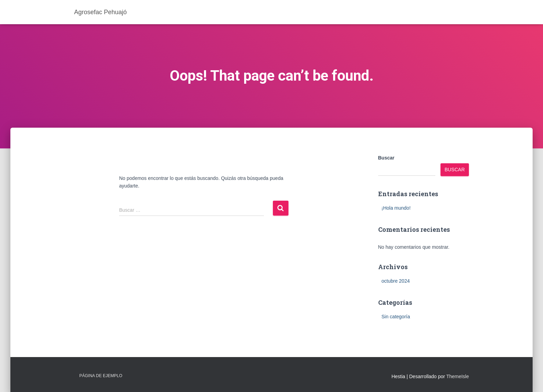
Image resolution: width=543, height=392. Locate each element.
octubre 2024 (396, 281)
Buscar (386, 158)
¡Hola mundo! (396, 208)
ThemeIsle (458, 376)
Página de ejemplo (101, 376)
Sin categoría (396, 317)
